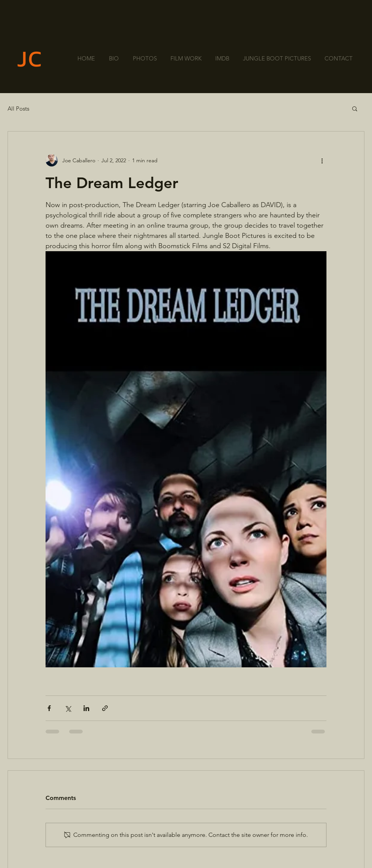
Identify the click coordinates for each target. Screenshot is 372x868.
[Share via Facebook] (49, 708)
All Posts (18, 108)
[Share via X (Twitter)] (68, 708)
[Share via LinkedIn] (86, 708)
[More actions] (322, 160)
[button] (355, 108)
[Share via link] (105, 708)
